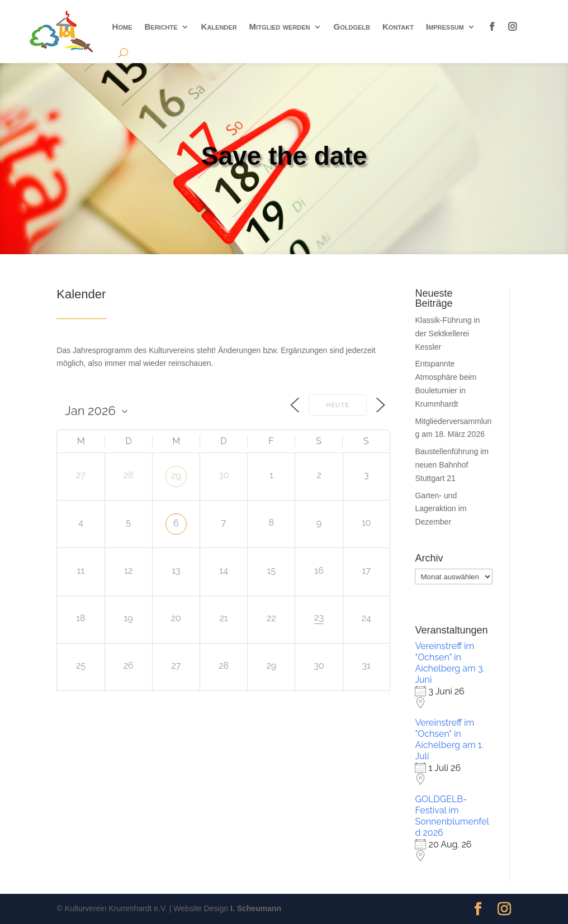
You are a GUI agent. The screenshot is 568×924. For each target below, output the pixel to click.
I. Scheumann (256, 908)
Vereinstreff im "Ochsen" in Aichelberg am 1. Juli (449, 739)
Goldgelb (352, 27)
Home (122, 27)
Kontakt (398, 27)
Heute (338, 405)
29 (176, 476)
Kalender (219, 27)
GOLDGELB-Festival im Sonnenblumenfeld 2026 (452, 816)
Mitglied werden (280, 27)
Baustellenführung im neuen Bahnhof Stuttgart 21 (452, 465)
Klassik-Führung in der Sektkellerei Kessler (447, 334)
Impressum (445, 27)
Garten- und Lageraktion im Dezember (441, 509)
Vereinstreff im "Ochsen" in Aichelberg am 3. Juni (449, 663)
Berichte (161, 27)
